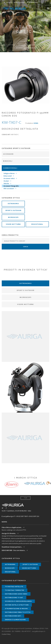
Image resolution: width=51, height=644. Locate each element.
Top (26, 498)
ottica (12, 45)
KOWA (36, 123)
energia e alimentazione (15, 620)
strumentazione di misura (16, 609)
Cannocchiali (45, 45)
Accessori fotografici (11, 186)
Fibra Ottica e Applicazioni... (12, 527)
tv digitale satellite (14, 587)
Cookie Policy (6, 634)
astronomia (13, 204)
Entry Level (8, 176)
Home (3, 45)
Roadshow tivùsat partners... (12, 547)
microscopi (13, 217)
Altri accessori (9, 188)
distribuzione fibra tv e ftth (18, 612)
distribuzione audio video (16, 594)
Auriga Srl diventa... (9, 533)
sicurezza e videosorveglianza (18, 601)
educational (37, 224)
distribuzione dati (13, 616)
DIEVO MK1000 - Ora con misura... (14, 550)
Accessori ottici (9, 178)
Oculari (6, 181)
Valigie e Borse (9, 173)
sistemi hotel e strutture (17, 605)
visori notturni (13, 224)
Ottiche (6, 183)
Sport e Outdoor (27, 45)
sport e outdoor (13, 211)
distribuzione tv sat (14, 598)
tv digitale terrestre (15, 590)
